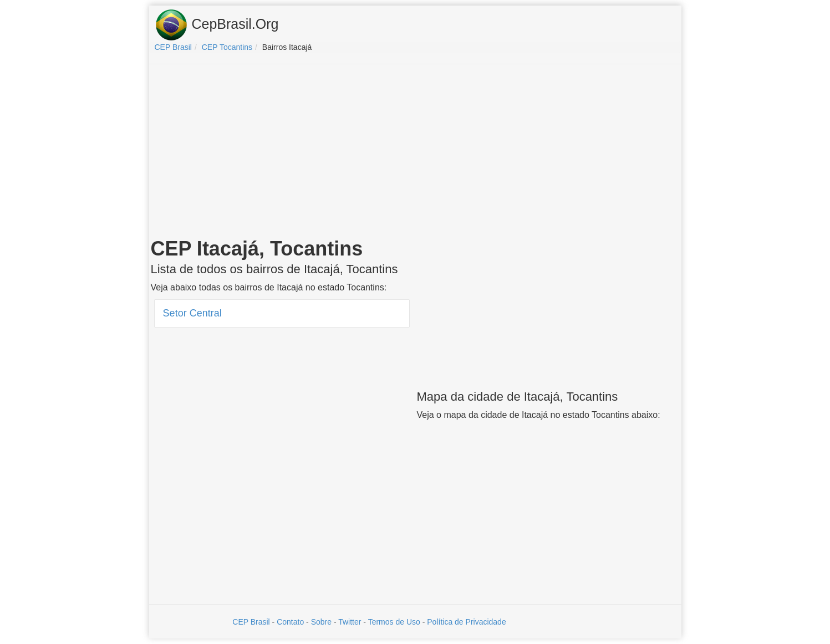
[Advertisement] (415, 153)
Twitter (350, 622)
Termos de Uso (394, 622)
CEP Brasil (251, 622)
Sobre (321, 622)
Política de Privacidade (466, 622)
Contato (290, 622)
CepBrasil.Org (217, 25)
